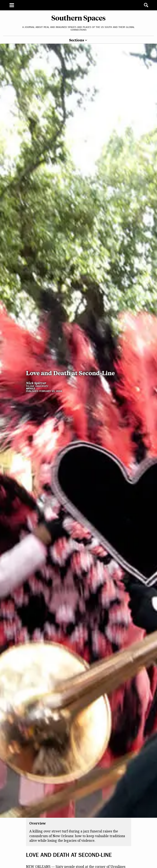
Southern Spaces (78, 18)
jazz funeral (68, 846)
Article (31, 320)
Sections (77, 40)
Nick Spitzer (36, 314)
